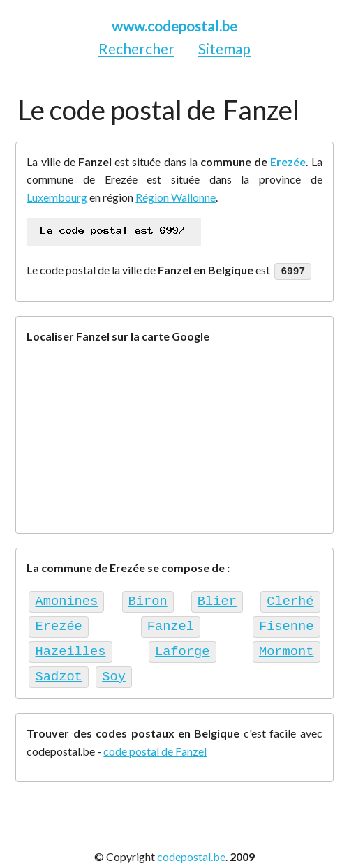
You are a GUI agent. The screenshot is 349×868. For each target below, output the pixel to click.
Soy (114, 669)
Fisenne (287, 622)
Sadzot (58, 669)
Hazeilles (70, 646)
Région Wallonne (176, 197)
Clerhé (290, 599)
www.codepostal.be (174, 25)
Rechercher (136, 48)
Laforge (183, 646)
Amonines (66, 599)
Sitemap (224, 48)
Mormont (287, 646)
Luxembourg (57, 197)
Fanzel (171, 622)
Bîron (147, 599)
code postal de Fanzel (155, 743)
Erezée (288, 162)
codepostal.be (191, 848)
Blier (217, 599)
